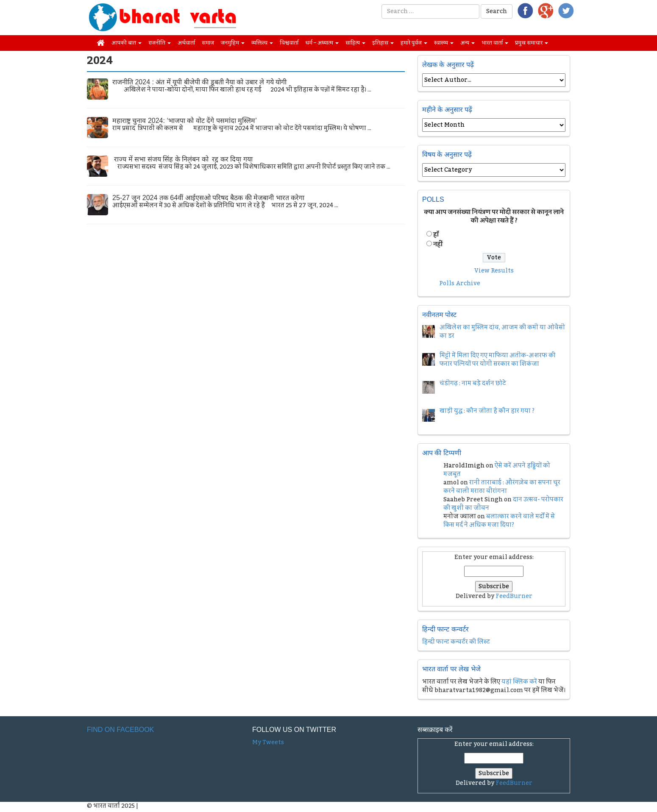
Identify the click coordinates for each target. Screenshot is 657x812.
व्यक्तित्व (262, 43)
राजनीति (160, 43)
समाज (208, 43)
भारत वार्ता (495, 43)
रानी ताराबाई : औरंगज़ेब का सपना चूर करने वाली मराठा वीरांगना (502, 487)
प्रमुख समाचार (532, 43)
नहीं (438, 245)
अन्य (468, 43)
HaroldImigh (464, 466)
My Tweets (268, 742)
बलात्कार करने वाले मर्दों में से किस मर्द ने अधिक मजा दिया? (499, 521)
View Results (494, 271)
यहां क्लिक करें (519, 682)
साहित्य (355, 43)
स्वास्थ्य (444, 43)
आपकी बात (127, 43)
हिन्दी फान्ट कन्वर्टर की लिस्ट (456, 642)
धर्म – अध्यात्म (322, 43)
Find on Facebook (120, 730)
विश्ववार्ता (289, 43)
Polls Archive (460, 284)
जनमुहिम (233, 43)
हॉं (436, 235)
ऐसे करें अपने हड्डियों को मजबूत (497, 470)
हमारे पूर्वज (414, 43)
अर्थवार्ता (186, 43)
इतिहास (383, 43)
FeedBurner (514, 596)
